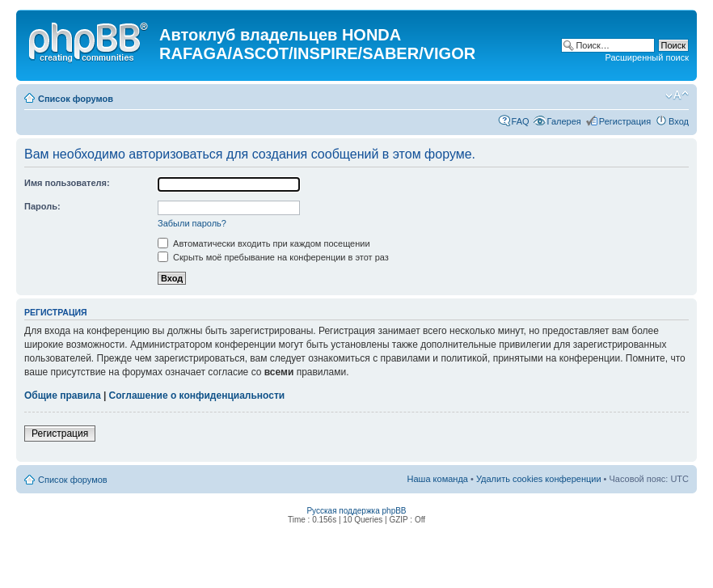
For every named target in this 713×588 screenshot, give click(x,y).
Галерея (564, 121)
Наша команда (438, 479)
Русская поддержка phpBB (356, 511)
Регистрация (625, 121)
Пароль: (42, 206)
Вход (679, 121)
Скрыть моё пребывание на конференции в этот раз (273, 257)
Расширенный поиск (647, 57)
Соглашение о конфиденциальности (197, 396)
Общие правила (63, 396)
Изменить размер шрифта (677, 95)
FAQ (521, 121)
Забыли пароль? (192, 223)
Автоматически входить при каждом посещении (264, 243)
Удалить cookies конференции (539, 479)
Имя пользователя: (67, 183)
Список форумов (76, 99)
